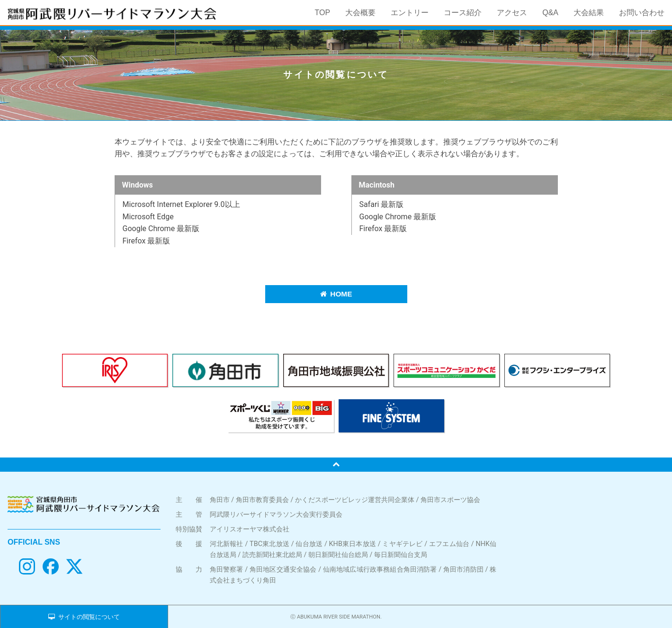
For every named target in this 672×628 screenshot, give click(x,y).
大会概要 (360, 13)
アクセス (512, 13)
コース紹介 (463, 13)
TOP (323, 13)
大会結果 (589, 13)
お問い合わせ (642, 13)
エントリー (410, 13)
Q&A (550, 13)
